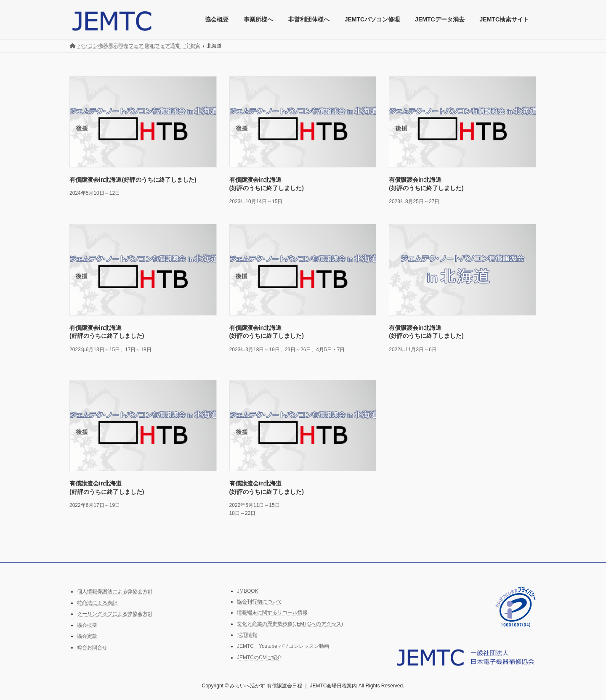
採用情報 (247, 635)
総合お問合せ (92, 647)
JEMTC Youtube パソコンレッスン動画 (283, 646)
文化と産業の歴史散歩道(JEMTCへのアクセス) (290, 624)
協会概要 (87, 625)
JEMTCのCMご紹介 (259, 658)
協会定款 (87, 636)
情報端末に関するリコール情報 (272, 613)
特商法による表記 (97, 603)
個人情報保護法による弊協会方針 (115, 591)
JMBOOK (248, 591)
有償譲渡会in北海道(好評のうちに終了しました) (133, 180)
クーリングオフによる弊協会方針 (115, 614)
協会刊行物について (260, 602)
